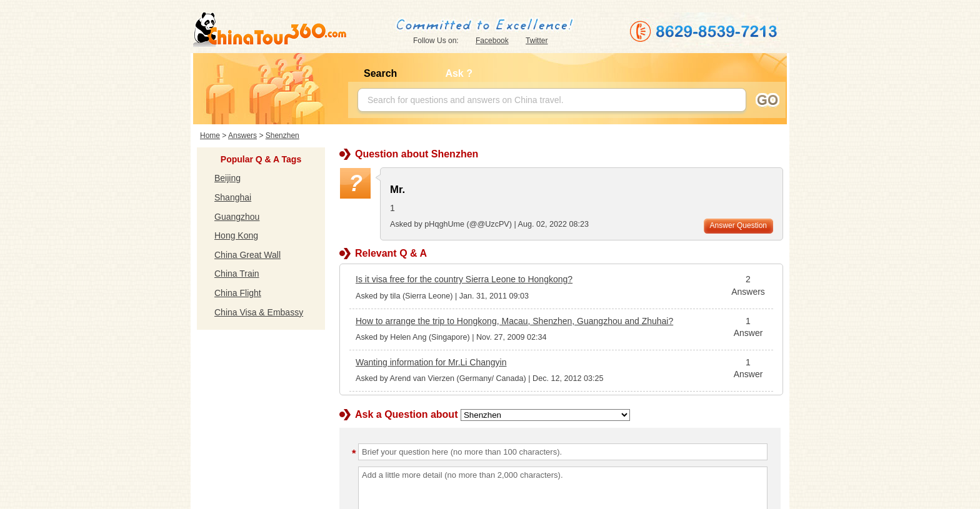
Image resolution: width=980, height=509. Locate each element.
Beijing (227, 178)
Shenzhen (282, 136)
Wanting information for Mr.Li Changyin (431, 362)
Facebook (492, 41)
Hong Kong (236, 235)
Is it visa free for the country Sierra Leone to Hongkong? (464, 279)
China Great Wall (247, 255)
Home (210, 136)
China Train (237, 274)
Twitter (537, 41)
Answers (242, 136)
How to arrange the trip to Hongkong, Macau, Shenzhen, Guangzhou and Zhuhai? (514, 321)
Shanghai (233, 197)
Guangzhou (237, 217)
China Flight (238, 293)
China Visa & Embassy (259, 312)
